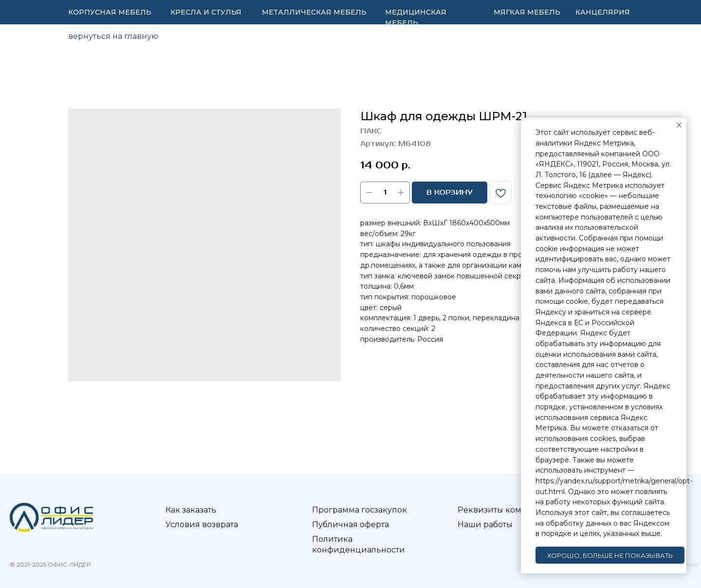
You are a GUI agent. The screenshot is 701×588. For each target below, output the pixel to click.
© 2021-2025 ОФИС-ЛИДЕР (50, 564)
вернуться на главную (113, 36)
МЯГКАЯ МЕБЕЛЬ (527, 12)
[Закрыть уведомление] (679, 125)
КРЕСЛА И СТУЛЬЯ (206, 12)
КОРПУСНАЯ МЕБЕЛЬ (110, 12)
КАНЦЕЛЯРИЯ (603, 12)
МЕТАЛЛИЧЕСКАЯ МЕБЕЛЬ (314, 12)
